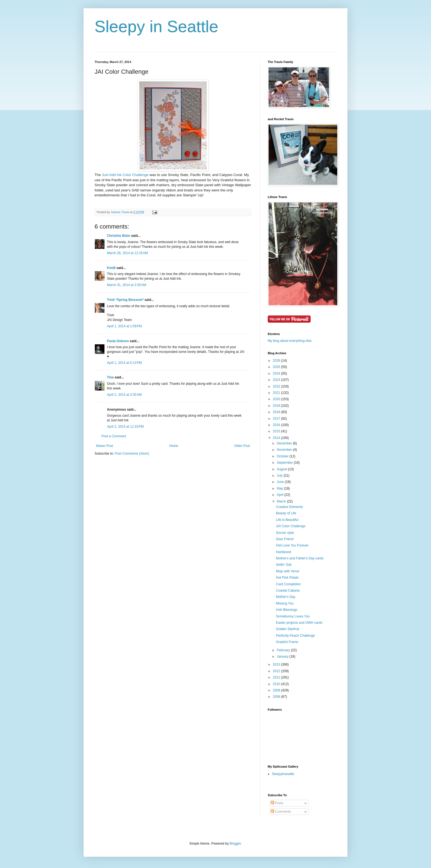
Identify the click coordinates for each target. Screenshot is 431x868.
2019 (277, 406)
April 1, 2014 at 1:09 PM (124, 326)
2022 (277, 386)
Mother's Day (286, 597)
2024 (277, 373)
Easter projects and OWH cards (299, 623)
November (285, 450)
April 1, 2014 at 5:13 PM (124, 363)
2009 (277, 690)
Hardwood (284, 552)
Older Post (242, 446)
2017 (277, 419)
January (283, 657)
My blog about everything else (290, 341)
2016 (277, 425)
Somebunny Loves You (293, 616)
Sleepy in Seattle (156, 27)
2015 (277, 431)
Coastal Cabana (288, 590)
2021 (277, 393)
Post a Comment (114, 436)
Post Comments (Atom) (132, 454)
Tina (110, 377)
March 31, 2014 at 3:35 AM (126, 285)
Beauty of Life (286, 513)
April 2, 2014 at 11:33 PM (125, 427)
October (283, 456)
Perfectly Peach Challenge (295, 636)
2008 (277, 697)
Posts (277, 803)
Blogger (235, 844)
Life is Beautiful (287, 520)
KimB (111, 268)
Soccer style (285, 533)
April (281, 495)
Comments (281, 812)
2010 (277, 684)
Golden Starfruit (288, 629)
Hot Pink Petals (287, 578)
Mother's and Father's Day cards (300, 558)
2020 (277, 399)
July (280, 476)
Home (174, 446)
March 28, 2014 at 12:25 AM (127, 253)
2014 (277, 438)
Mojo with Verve (288, 571)
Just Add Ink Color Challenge (125, 175)
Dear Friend (285, 539)
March (282, 501)
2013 (277, 664)
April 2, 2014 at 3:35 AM (124, 395)
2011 (277, 677)
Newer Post (104, 446)
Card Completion (288, 584)
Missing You (285, 603)
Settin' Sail (284, 565)
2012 (277, 671)
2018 (277, 412)
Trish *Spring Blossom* (125, 300)
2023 (277, 380)
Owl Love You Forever (292, 545)
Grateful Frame (287, 642)
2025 (277, 367)
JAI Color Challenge (291, 526)
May (280, 488)
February (284, 650)
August (282, 469)
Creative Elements (289, 507)
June (281, 482)
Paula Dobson (118, 341)
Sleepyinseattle (283, 774)
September (285, 463)
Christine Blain (119, 236)
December (285, 443)
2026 (277, 361)
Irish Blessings (287, 610)
